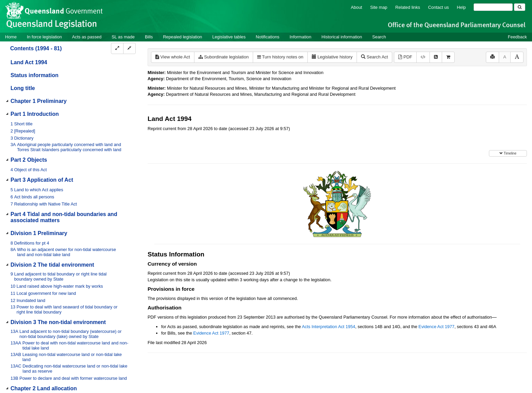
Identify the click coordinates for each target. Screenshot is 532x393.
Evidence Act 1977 (436, 327)
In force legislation (44, 37)
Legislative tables (229, 37)
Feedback (517, 37)
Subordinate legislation (224, 57)
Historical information (342, 37)
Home (11, 37)
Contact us (439, 7)
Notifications (268, 37)
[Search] (493, 7)
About (356, 7)
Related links (408, 7)
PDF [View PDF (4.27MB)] (405, 57)
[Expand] (117, 48)
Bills (149, 37)
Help (461, 7)
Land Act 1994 (29, 62)
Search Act (374, 57)
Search (379, 37)
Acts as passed (87, 37)
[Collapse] (129, 48)
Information (301, 37)
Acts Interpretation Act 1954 (329, 327)
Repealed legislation (182, 37)
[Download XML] (423, 57)
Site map (379, 7)
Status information (34, 75)
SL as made (123, 37)
